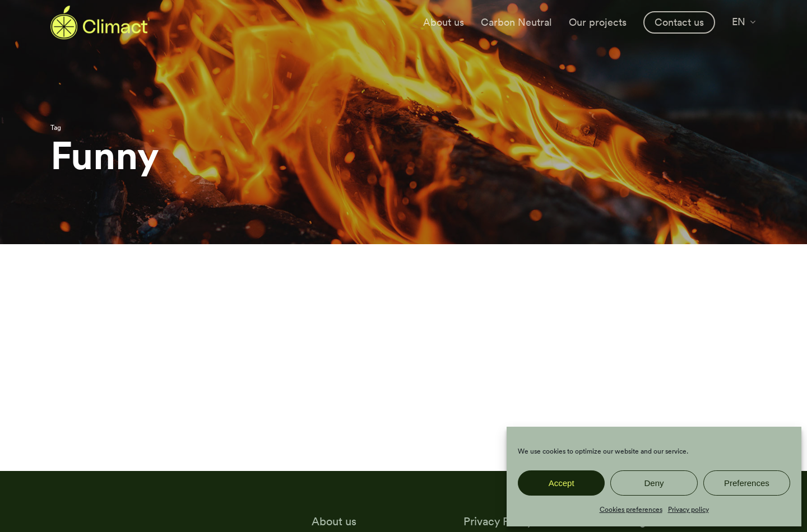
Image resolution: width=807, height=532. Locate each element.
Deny (654, 483)
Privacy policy (688, 509)
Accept (562, 483)
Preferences (747, 483)
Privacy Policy (498, 521)
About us (334, 521)
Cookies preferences (631, 509)
